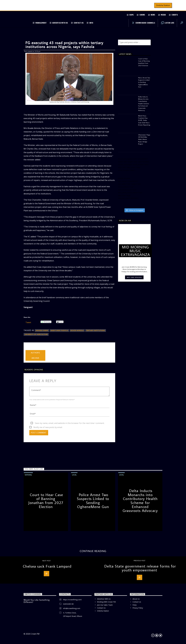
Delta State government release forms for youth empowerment (140, 568)
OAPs (132, 15)
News (153, 15)
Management (41, 23)
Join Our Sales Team (105, 605)
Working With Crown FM (106, 602)
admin (28, 349)
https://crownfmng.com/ (72, 600)
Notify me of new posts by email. (48, 427)
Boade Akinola (77, 331)
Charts (175, 15)
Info (91, 23)
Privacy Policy (138, 608)
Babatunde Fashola (59, 331)
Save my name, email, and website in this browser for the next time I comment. (70, 423)
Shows (142, 15)
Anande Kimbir (42, 331)
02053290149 (68, 604)
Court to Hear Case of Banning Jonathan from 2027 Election (46, 501)
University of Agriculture (36, 334)
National (28, 475)
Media (163, 15)
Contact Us (79, 23)
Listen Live (168, 23)
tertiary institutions (96, 331)
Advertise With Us (60, 23)
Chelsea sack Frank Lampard (47, 566)
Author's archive (35, 355)
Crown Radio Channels (144, 23)
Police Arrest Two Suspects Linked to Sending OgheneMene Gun (93, 501)
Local (74, 475)
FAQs (135, 605)
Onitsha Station (163, 5)
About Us (136, 599)
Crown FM (35, 634)
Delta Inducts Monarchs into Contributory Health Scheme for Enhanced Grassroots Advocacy (140, 501)
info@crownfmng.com (72, 608)
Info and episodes (134, 277)
